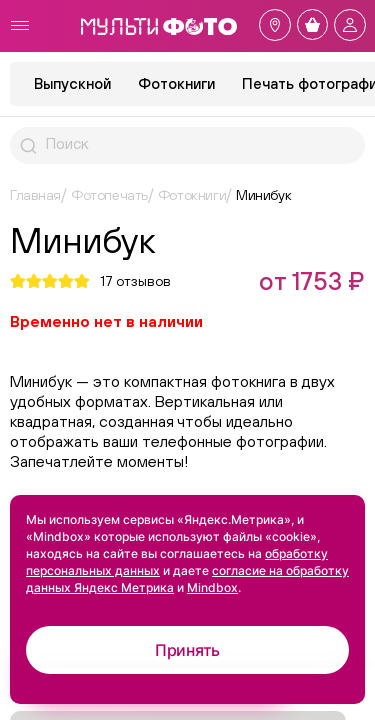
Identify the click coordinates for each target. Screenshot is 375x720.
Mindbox (212, 587)
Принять (187, 650)
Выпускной (72, 83)
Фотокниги (176, 83)
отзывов (135, 281)
